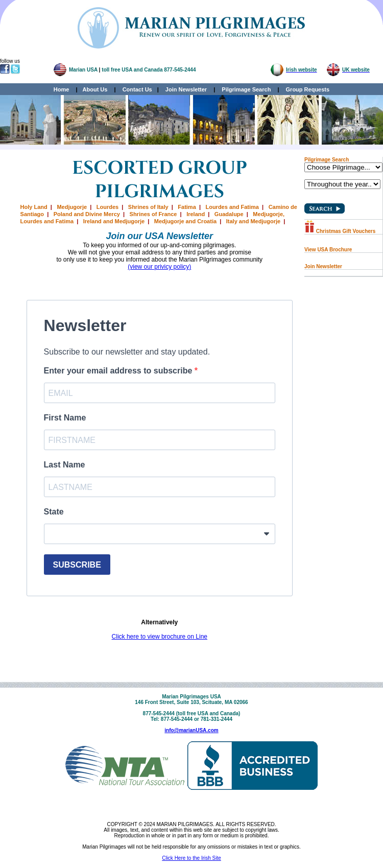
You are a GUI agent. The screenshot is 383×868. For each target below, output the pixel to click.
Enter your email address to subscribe (119, 371)
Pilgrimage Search (246, 89)
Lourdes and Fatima (232, 207)
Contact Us (137, 89)
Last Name (65, 465)
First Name (65, 418)
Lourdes (107, 207)
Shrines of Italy (148, 207)
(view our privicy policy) (159, 267)
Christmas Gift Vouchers (340, 231)
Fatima (187, 207)
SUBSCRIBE (77, 565)
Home (62, 89)
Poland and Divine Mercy (87, 214)
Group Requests (305, 89)
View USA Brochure (328, 250)
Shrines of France (153, 214)
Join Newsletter (186, 89)
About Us (95, 89)
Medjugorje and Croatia (185, 221)
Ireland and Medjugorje (114, 221)
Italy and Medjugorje (253, 221)
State (54, 512)
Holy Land (34, 207)
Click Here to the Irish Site (192, 858)
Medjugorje (72, 207)
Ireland (196, 214)
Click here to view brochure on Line (160, 637)
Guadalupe (229, 214)
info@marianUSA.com (191, 730)
